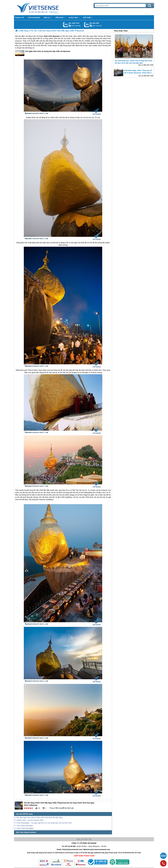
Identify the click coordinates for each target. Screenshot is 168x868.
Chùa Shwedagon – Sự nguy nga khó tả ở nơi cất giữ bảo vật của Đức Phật (44, 823)
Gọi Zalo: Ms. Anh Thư (66, 25)
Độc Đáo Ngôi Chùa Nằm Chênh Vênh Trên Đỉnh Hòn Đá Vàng (39, 817)
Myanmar (56, 36)
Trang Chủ (43, 8)
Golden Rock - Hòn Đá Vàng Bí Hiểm (30, 820)
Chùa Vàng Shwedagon (25, 828)
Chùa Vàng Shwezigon (25, 826)
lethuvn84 (70, 26)
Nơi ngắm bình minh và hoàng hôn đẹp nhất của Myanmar (43, 53)
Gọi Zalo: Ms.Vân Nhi (87, 25)
